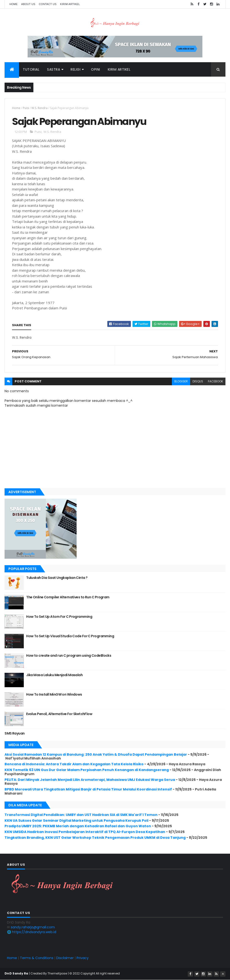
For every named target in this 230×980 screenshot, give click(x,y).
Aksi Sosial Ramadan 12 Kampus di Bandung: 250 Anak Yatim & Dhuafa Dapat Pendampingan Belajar (96, 754)
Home (13, 4)
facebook (215, 381)
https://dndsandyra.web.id (34, 932)
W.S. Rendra (39, 108)
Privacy (83, 958)
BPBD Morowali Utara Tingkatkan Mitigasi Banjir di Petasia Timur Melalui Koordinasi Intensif (88, 789)
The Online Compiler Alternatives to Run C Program (68, 597)
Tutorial (31, 69)
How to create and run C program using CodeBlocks (69, 655)
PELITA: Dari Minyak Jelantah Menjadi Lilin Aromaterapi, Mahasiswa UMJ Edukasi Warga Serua (90, 780)
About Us (28, 4)
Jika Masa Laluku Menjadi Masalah (54, 675)
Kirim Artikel (70, 4)
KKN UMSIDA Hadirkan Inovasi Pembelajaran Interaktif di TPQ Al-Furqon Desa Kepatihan (85, 832)
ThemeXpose (57, 973)
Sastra (54, 69)
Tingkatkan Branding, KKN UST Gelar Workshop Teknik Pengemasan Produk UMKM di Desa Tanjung (95, 838)
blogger (181, 381)
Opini (96, 69)
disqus (198, 381)
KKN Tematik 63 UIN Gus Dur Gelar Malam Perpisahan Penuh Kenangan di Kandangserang (87, 770)
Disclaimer (65, 958)
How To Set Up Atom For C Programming (59, 617)
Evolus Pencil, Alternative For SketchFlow (59, 714)
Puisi (26, 108)
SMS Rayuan (15, 733)
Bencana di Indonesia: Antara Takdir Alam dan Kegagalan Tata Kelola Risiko (74, 764)
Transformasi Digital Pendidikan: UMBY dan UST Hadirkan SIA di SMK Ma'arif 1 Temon (81, 815)
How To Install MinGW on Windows (54, 694)
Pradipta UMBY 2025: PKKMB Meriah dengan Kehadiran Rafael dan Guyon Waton (78, 826)
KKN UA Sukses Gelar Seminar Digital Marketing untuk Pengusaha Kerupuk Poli (76, 821)
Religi (76, 69)
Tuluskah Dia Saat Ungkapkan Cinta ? (57, 578)
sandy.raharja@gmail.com (33, 927)
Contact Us (48, 4)
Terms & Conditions (37, 958)
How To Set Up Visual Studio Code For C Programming (70, 636)
